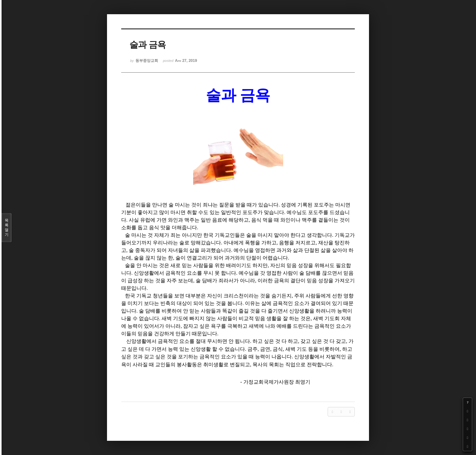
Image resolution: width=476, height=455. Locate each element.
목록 (7, 228)
